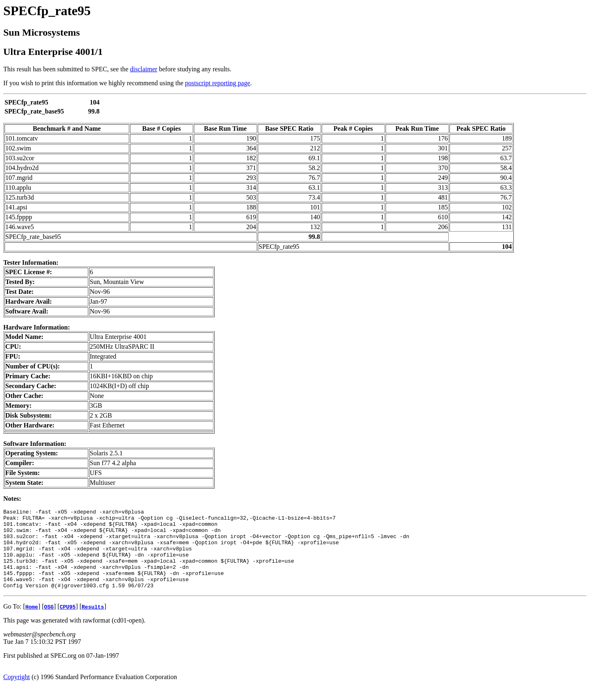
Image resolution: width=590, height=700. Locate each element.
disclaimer (144, 69)
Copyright (17, 693)
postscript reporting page (218, 83)
